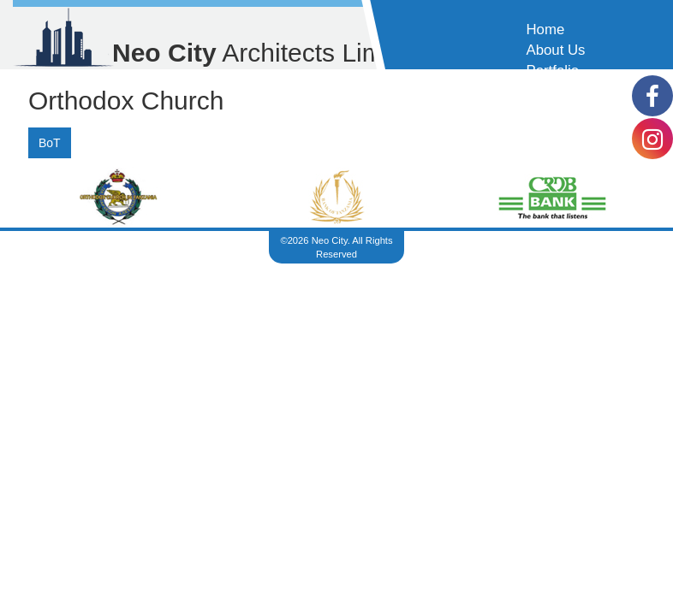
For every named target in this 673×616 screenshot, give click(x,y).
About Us (555, 50)
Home (545, 30)
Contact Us (561, 91)
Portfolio (552, 71)
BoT (50, 143)
